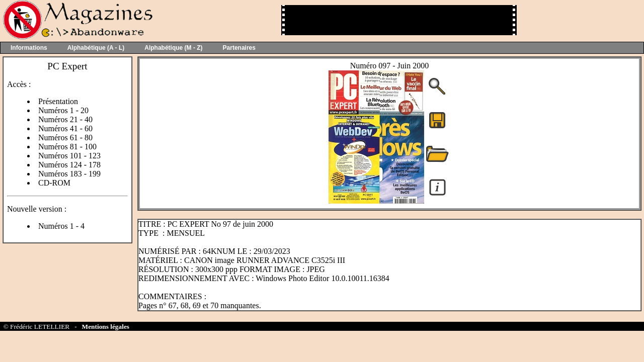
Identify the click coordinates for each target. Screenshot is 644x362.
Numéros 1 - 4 (61, 226)
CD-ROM (54, 183)
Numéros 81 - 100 (67, 147)
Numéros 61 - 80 (65, 138)
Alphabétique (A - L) (96, 48)
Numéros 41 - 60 (65, 128)
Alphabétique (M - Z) (173, 48)
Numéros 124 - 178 (69, 165)
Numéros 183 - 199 (69, 174)
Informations (29, 48)
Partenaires (239, 48)
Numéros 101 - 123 (69, 156)
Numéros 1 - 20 (63, 110)
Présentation (58, 101)
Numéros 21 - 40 (65, 119)
